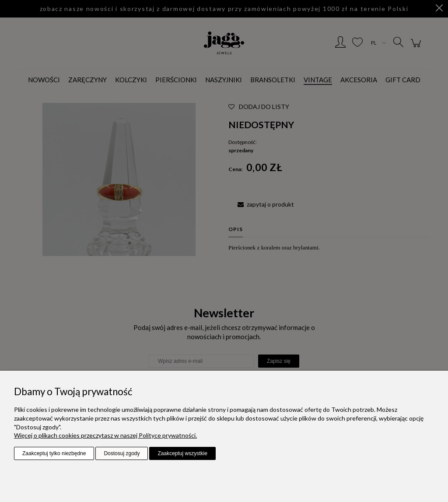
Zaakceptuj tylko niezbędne (54, 453)
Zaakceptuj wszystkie (182, 453)
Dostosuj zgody (122, 453)
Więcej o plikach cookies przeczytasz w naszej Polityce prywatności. (105, 435)
